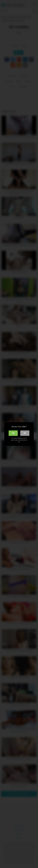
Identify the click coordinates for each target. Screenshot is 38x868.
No (25, 433)
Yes (13, 433)
